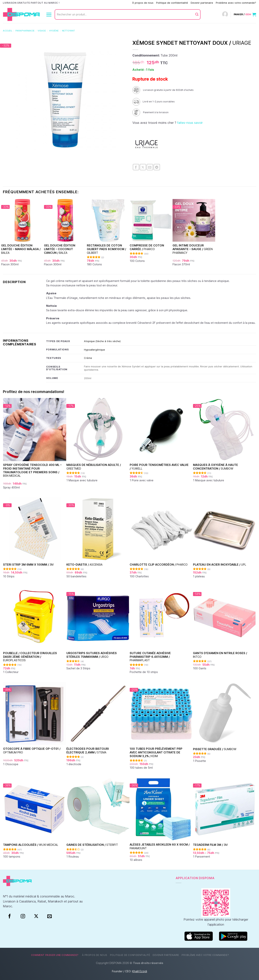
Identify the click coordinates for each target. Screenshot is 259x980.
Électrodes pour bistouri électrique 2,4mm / (88, 751)
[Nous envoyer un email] (50, 916)
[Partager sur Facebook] (136, 167)
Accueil (8, 31)
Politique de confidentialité (172, 3)
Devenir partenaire (202, 3)
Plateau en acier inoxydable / (220, 565)
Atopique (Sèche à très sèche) (102, 341)
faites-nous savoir (190, 123)
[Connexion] (225, 15)
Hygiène (54, 31)
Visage (42, 31)
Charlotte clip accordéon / (159, 565)
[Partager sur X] (143, 167)
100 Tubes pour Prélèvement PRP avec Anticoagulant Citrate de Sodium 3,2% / (156, 752)
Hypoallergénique (94, 350)
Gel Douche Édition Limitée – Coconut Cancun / (60, 249)
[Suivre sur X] (36, 916)
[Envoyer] (197, 14)
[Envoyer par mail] (150, 167)
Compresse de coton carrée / (147, 247)
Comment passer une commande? (110, 3)
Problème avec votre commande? (236, 3)
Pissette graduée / (215, 749)
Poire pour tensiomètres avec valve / (159, 467)
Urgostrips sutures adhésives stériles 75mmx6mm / (92, 655)
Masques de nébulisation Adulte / (94, 467)
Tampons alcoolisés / (31, 845)
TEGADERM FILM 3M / (210, 845)
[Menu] (49, 14)
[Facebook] (10, 916)
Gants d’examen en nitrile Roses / (220, 655)
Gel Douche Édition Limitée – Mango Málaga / (21, 249)
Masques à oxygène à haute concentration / (215, 467)
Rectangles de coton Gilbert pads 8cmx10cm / (106, 249)
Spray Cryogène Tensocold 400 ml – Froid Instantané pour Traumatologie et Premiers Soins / (32, 470)
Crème (88, 358)
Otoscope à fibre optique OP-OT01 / (32, 751)
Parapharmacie (25, 31)
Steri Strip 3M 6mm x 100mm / (28, 565)
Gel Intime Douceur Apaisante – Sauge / (193, 249)
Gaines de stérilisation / (92, 845)
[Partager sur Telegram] (157, 167)
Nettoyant (68, 31)
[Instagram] (23, 916)
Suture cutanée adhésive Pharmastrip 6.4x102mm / (150, 657)
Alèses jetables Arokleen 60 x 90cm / (160, 846)
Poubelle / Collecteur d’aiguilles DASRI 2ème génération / (30, 657)
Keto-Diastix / (84, 565)
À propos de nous (143, 3)
